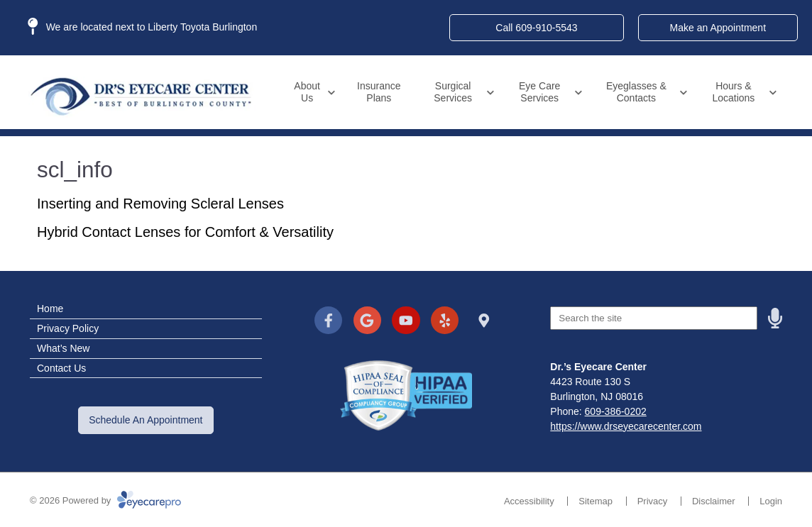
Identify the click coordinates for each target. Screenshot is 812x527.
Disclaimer (714, 501)
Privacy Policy (68, 328)
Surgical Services (453, 92)
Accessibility (529, 501)
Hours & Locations (733, 92)
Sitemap (596, 501)
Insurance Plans (379, 92)
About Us (307, 92)
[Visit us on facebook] (328, 320)
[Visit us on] (484, 320)
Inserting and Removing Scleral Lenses (160, 204)
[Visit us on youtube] (406, 320)
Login (771, 501)
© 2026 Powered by (105, 500)
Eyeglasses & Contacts (636, 92)
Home (50, 309)
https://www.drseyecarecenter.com (626, 426)
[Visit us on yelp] (445, 320)
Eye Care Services (539, 92)
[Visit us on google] (367, 320)
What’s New (63, 348)
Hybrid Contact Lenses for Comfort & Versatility (185, 232)
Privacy (653, 501)
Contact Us (61, 368)
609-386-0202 (616, 411)
